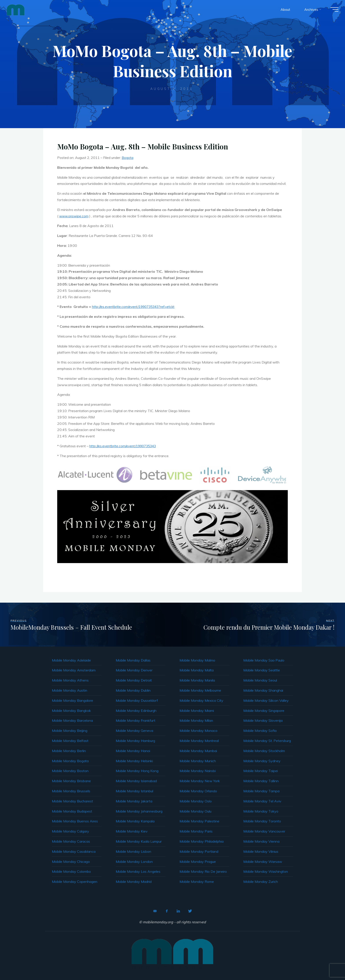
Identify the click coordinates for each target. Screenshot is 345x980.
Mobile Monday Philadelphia (202, 841)
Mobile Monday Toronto (262, 821)
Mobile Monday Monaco (198, 731)
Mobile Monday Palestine (199, 821)
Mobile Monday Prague (198, 862)
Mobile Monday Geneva (134, 731)
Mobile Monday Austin (70, 690)
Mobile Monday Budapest (72, 811)
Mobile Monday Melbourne (200, 690)
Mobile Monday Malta (197, 670)
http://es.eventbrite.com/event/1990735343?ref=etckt (136, 307)
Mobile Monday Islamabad (136, 781)
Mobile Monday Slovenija (263, 720)
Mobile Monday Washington (266, 871)
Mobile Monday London (134, 862)
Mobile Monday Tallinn (261, 781)
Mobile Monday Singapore (264, 711)
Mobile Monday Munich (198, 761)
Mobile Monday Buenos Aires (75, 821)
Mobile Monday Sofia (260, 731)
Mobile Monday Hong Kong (137, 771)
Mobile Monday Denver (134, 670)
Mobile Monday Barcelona (72, 720)
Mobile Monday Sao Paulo (264, 660)
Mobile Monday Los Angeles (138, 871)
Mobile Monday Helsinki (134, 761)
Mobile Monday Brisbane (71, 781)
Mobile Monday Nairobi (198, 771)
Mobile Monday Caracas (71, 841)
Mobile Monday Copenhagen (75, 882)
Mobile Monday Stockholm (264, 751)
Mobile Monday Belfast (70, 741)
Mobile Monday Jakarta (134, 801)
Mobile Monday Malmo (197, 660)
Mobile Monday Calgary (71, 831)
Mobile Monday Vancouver (264, 831)
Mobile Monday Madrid (134, 882)
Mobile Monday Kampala (135, 821)
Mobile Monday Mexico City (201, 700)
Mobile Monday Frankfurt (136, 720)
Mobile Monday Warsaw (263, 862)
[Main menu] (332, 11)
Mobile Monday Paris (196, 831)
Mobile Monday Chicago (71, 862)
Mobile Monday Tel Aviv (262, 801)
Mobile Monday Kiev (132, 831)
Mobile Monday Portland (199, 851)
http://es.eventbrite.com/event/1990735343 (125, 446)
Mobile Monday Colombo (71, 871)
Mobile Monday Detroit (134, 680)
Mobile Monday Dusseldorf (137, 700)
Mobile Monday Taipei (261, 771)
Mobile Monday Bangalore (72, 700)
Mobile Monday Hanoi (133, 751)
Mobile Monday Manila (197, 680)
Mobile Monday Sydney (262, 761)
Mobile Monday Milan (196, 720)
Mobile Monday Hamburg (135, 741)
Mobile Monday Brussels (71, 791)
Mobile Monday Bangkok (71, 711)
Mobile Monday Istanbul (134, 791)
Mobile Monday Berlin (69, 751)
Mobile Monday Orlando (198, 791)
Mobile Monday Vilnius (261, 851)
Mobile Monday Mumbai (198, 751)
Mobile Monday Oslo (196, 801)
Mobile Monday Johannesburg (139, 811)
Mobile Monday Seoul (260, 680)
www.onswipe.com (74, 216)
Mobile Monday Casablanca (74, 851)
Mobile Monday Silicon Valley (266, 700)
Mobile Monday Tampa (261, 791)
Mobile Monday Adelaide (71, 660)
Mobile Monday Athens (70, 680)
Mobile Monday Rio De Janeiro (203, 871)
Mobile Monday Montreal (199, 741)
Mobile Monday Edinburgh (136, 711)
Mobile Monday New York (200, 781)
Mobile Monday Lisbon (133, 851)
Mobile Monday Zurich (261, 882)
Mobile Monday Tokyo (261, 811)
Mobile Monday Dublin (133, 690)
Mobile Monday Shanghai (263, 690)
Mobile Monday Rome (197, 882)
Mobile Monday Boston (70, 771)
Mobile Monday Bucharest (72, 801)
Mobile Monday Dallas (133, 660)
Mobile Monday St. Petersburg (267, 741)
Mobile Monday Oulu (195, 811)
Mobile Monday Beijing (70, 731)
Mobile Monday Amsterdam (74, 670)
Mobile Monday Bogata (70, 761)
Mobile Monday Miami (197, 711)
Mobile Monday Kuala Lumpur (139, 841)
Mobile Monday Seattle (262, 670)
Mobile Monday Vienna (261, 841)
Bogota (128, 158)
